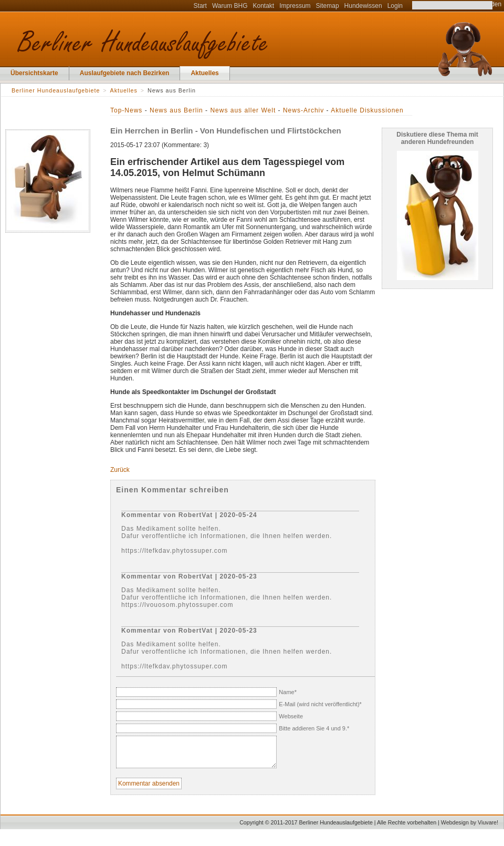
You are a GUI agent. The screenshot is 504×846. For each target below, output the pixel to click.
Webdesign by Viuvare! (470, 827)
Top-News (126, 110)
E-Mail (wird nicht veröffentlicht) (320, 704)
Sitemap (328, 6)
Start (200, 6)
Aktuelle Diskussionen (367, 110)
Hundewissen (363, 6)
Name (288, 692)
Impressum (295, 6)
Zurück (120, 470)
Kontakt (264, 6)
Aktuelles (204, 73)
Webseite (291, 716)
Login (395, 6)
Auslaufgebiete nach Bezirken (125, 73)
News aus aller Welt (243, 110)
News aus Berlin (176, 110)
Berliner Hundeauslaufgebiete (56, 90)
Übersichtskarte (34, 73)
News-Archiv (303, 110)
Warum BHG (230, 6)
